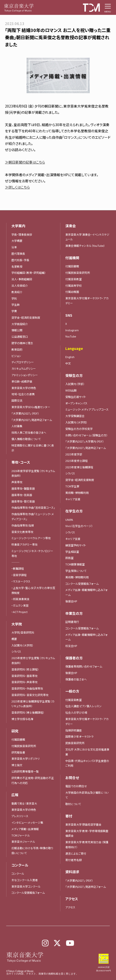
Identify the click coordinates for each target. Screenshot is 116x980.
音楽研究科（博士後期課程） (28, 712)
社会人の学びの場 (76, 712)
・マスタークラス (21, 581)
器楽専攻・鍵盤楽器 (24, 488)
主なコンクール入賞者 (25, 880)
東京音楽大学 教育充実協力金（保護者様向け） (87, 844)
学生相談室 (72, 552)
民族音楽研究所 (75, 743)
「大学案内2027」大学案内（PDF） (85, 441)
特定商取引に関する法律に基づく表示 (33, 448)
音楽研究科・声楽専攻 (24, 682)
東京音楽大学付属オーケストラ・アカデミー (87, 721)
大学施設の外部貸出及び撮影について (87, 795)
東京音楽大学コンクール (26, 886)
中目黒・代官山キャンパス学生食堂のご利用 (87, 763)
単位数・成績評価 (22, 381)
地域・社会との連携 (23, 394)
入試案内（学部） (75, 384)
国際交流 (17, 400)
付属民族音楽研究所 (24, 746)
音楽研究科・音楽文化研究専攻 (30, 695)
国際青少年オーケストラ (79, 736)
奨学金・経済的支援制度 (80, 480)
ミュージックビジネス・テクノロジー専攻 (32, 553)
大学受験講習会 (75, 416)
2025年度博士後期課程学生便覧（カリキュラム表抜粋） (33, 704)
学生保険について (76, 571)
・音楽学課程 (19, 575)
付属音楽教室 (74, 700)
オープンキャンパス (76, 403)
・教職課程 (18, 568)
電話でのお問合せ (76, 786)
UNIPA (69, 520)
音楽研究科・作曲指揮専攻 (27, 688)
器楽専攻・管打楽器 (24, 501)
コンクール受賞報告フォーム (28, 893)
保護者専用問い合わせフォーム (84, 666)
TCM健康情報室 (75, 564)
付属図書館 (18, 739)
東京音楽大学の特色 (24, 388)
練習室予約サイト (76, 545)
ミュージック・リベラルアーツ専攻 (31, 538)
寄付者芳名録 (74, 860)
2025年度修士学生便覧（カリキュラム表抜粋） (33, 660)
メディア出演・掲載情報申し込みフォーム (86, 592)
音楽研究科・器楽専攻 (24, 676)
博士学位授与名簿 (22, 719)
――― (16, 562)
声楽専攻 (17, 482)
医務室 (69, 558)
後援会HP (71, 601)
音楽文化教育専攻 (22, 532)
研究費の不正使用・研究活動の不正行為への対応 (33, 780)
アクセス (70, 907)
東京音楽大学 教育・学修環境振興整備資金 (87, 833)
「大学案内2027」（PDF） (25, 413)
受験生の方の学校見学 (79, 429)
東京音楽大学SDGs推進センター (31, 407)
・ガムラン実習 (20, 605)
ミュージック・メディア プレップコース (87, 409)
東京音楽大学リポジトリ (26, 758)
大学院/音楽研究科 (23, 632)
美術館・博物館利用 (77, 493)
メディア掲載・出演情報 (25, 829)
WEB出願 (71, 390)
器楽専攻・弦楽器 (23, 495)
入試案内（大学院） (22, 645)
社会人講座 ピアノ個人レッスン (83, 706)
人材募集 (17, 426)
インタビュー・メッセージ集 (29, 822)
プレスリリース (20, 816)
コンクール (18, 873)
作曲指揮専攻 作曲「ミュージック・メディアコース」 (33, 516)
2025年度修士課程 (77, 461)
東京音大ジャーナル (23, 841)
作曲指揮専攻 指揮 (23, 525)
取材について (73, 804)
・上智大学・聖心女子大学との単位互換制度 (33, 590)
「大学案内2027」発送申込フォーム (32, 420)
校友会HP (71, 646)
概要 (14, 639)
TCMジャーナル (21, 835)
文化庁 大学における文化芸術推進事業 (87, 752)
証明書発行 (72, 622)
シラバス (16, 651)
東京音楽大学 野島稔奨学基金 (83, 824)
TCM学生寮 (72, 486)
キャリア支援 (73, 499)
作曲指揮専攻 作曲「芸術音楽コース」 (33, 507)
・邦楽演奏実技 (20, 599)
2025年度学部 (74, 454)
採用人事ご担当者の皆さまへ (29, 432)
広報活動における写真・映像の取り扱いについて (32, 850)
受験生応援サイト (76, 397)
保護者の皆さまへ (76, 679)
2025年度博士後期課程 (79, 467)
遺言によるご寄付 (76, 853)
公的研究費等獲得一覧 (25, 771)
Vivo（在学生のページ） (79, 526)
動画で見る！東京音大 (24, 803)
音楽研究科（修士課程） (25, 669)
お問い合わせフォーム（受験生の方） (87, 435)
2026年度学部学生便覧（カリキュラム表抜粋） (33, 473)
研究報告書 (18, 752)
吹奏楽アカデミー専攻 (24, 544)
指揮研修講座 (74, 730)
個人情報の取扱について (26, 439)
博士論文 (17, 765)
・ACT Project (19, 612)
